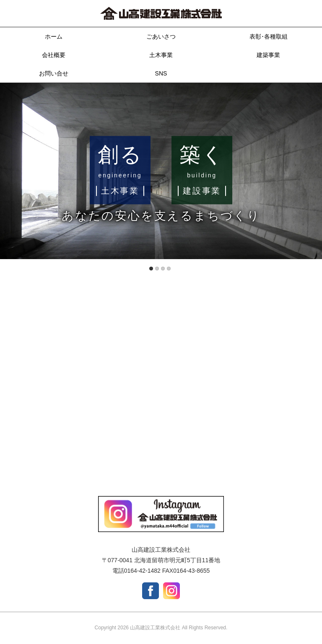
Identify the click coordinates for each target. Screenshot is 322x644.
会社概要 (54, 55)
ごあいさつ (161, 36)
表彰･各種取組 (269, 36)
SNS (161, 73)
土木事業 (161, 55)
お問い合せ (54, 73)
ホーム (54, 36)
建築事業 (268, 55)
